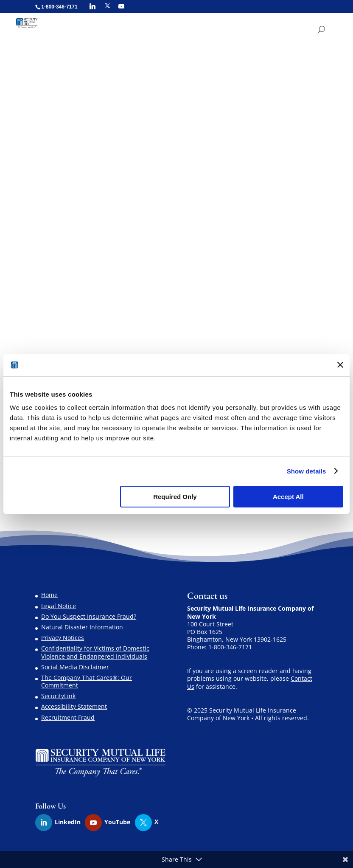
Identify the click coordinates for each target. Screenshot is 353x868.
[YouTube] (121, 6)
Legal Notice (59, 606)
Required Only (175, 497)
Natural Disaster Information (82, 627)
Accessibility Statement (74, 706)
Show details (307, 471)
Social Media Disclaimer (75, 667)
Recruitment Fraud (68, 717)
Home (49, 595)
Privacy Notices (63, 638)
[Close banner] (340, 365)
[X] (108, 6)
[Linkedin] (92, 6)
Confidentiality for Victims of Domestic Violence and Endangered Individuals (95, 652)
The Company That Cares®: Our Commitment (87, 681)
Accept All (288, 497)
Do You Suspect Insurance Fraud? (89, 616)
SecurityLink (58, 696)
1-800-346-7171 (230, 647)
